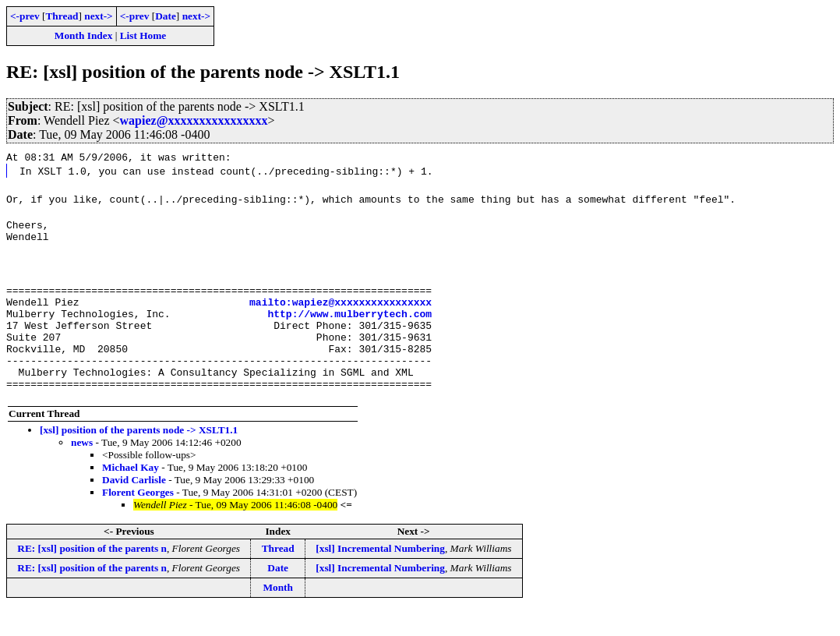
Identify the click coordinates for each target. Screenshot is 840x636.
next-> (98, 16)
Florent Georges (138, 518)
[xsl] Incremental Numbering (380, 574)
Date (166, 16)
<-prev (25, 16)
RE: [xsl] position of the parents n (92, 574)
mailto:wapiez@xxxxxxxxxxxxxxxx (341, 311)
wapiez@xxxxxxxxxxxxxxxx (194, 120)
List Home (143, 35)
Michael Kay (131, 493)
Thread (62, 16)
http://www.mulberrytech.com (349, 325)
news (82, 468)
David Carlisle (134, 505)
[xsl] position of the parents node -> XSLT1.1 (139, 456)
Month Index (83, 35)
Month (278, 613)
